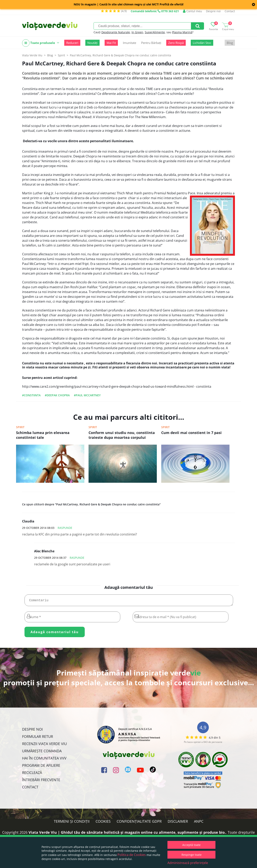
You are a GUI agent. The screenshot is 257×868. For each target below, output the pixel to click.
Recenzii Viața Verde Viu (44, 745)
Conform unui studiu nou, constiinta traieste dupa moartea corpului (122, 435)
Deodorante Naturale (116, 32)
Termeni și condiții (72, 823)
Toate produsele (41, 43)
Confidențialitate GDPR (139, 823)
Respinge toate (192, 855)
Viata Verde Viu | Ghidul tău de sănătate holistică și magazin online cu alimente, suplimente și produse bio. (127, 834)
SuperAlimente (155, 32)
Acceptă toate (191, 845)
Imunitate (130, 43)
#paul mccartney (87, 395)
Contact (230, 11)
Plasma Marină (182, 32)
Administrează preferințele (188, 863)
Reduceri (72, 43)
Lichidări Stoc (202, 43)
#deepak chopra (57, 395)
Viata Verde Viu (32, 55)
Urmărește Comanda (42, 752)
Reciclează (32, 774)
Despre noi (213, 11)
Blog (230, 43)
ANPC (199, 823)
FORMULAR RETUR (38, 738)
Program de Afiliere (41, 767)
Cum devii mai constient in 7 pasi (191, 433)
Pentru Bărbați (151, 43)
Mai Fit (111, 43)
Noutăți (92, 43)
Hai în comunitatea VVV (44, 760)
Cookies (103, 823)
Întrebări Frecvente (41, 781)
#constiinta (31, 395)
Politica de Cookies (132, 855)
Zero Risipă (176, 43)
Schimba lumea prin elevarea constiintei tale (43, 435)
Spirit (20, 427)
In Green (137, 32)
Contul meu (192, 11)
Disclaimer (178, 823)
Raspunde (65, 528)
